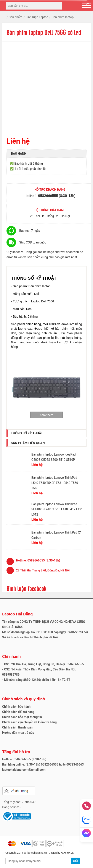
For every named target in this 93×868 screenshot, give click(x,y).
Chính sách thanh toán (17, 727)
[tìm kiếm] (57, 6)
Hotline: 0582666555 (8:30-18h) (24, 759)
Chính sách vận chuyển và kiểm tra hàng (29, 722)
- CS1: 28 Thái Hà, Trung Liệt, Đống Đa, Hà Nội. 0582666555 (43, 664)
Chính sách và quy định (24, 699)
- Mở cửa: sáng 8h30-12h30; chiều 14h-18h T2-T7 (36, 680)
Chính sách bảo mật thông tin (22, 717)
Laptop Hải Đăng (17, 614)
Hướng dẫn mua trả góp (18, 733)
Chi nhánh (11, 656)
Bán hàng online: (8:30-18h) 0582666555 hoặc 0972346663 (43, 764)
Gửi (75, 861)
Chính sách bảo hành (16, 707)
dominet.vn (67, 853)
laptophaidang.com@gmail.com (24, 770)
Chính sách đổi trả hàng (18, 712)
